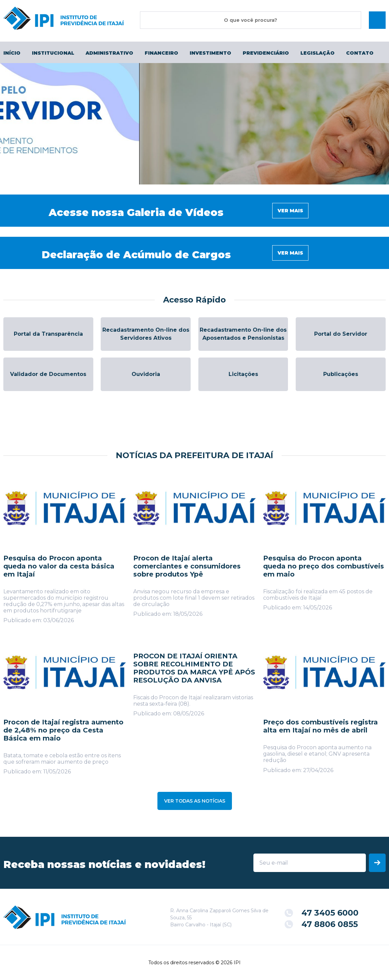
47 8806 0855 (330, 924)
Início (12, 53)
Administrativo (109, 53)
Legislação (318, 53)
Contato (360, 53)
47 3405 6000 (330, 913)
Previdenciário (266, 53)
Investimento (210, 53)
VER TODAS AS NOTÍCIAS (195, 801)
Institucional (53, 53)
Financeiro (161, 53)
